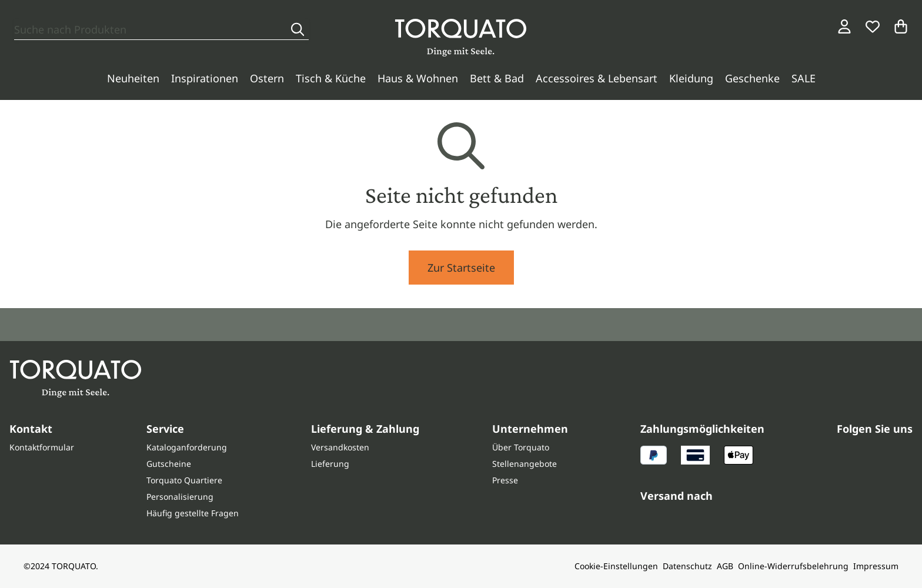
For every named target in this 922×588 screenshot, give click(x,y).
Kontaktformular (42, 447)
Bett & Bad (497, 78)
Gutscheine (169, 464)
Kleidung (691, 78)
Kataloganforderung (187, 447)
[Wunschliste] (873, 26)
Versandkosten (340, 447)
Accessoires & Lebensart (597, 78)
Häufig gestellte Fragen (193, 513)
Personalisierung (180, 497)
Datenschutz (687, 566)
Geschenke (752, 78)
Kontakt (31, 429)
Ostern (267, 78)
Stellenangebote (525, 464)
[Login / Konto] (844, 26)
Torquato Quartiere (184, 480)
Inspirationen (205, 78)
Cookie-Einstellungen (616, 566)
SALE (804, 78)
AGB (725, 566)
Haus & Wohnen (418, 78)
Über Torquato (521, 447)
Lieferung (330, 464)
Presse (505, 480)
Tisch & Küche (331, 78)
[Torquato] (461, 38)
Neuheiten (133, 78)
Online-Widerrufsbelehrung (793, 566)
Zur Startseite (461, 268)
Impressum (876, 566)
